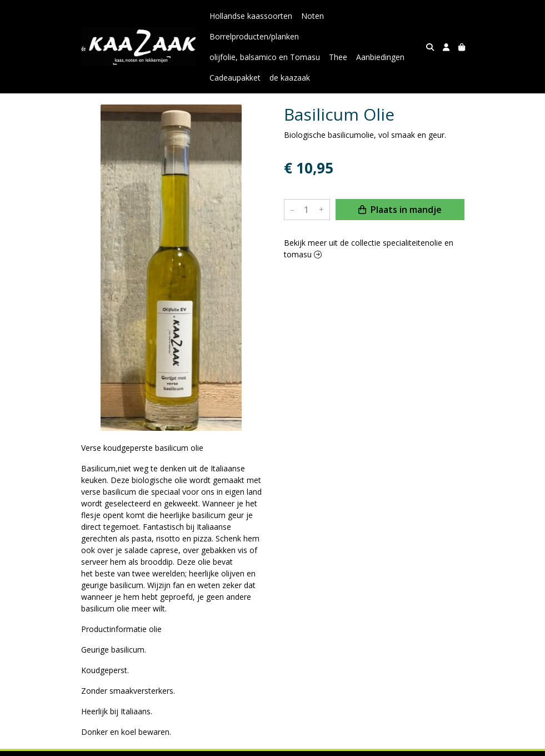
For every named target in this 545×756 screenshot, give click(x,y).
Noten (312, 16)
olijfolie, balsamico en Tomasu (265, 57)
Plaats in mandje (400, 210)
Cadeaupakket (235, 78)
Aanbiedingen (380, 57)
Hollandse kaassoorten (251, 16)
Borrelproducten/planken (254, 36)
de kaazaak (290, 78)
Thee (338, 57)
